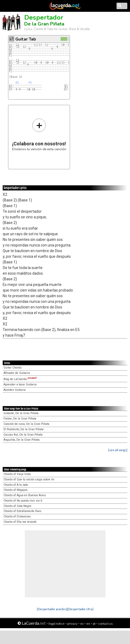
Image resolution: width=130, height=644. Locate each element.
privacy (72, 623)
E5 (17, 83)
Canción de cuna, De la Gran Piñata (26, 424)
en (88, 623)
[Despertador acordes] (52, 609)
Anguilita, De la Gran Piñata (22, 440)
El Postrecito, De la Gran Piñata (24, 429)
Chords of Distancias (17, 516)
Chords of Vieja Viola (17, 474)
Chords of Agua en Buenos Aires (25, 495)
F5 (30, 83)
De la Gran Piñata (44, 24)
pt (94, 623)
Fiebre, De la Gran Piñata (20, 419)
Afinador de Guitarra (17, 373)
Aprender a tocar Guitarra (20, 384)
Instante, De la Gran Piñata (21, 413)
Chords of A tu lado (16, 485)
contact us (106, 623)
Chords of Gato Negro (17, 506)
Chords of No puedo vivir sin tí (23, 501)
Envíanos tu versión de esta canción (39, 135)
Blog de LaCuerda (20, 379)
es (82, 623)
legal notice (57, 623)
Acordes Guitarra (15, 390)
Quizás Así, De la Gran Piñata (23, 435)
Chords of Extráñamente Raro (22, 511)
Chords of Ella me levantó (20, 522)
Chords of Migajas (15, 490)
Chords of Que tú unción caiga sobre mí (29, 479)
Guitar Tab (26, 39)
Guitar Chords (13, 368)
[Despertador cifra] (80, 609)
